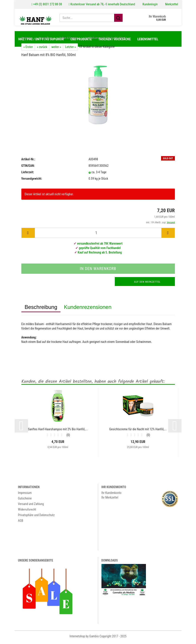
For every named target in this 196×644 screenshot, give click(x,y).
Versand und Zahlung (31, 506)
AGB (21, 523)
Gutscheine (25, 501)
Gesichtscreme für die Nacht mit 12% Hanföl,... (138, 431)
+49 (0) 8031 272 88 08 (47, 4)
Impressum (25, 495)
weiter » (56, 49)
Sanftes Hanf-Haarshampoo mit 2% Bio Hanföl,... (58, 431)
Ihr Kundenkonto (111, 495)
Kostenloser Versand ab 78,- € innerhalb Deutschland (102, 4)
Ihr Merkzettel (110, 500)
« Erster (28, 49)
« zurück (42, 49)
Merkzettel (171, 4)
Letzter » (71, 49)
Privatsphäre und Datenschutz (36, 517)
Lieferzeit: (28, 174)
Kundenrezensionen (88, 309)
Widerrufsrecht (27, 512)
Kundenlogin (150, 4)
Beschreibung (41, 309)
